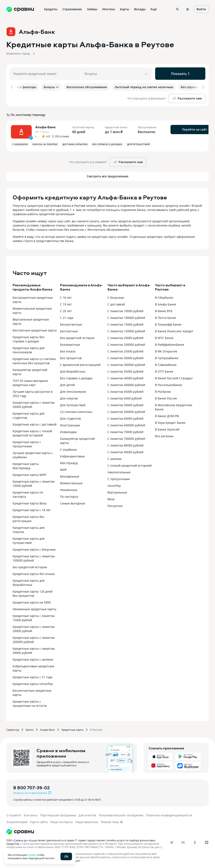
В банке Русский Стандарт (174, 377)
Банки (30, 729)
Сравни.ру (13, 729)
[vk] (183, 842)
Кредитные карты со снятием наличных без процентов (34, 360)
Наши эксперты (62, 821)
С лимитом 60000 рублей (125, 418)
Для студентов (70, 418)
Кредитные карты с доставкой (35, 424)
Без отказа (68, 350)
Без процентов (71, 357)
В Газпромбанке (167, 357)
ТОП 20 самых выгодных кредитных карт (30, 382)
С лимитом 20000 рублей (125, 337)
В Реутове (96, 729)
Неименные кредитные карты (34, 608)
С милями (115, 458)
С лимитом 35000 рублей (125, 371)
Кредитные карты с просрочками (27, 443)
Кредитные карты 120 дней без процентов (33, 593)
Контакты (31, 814)
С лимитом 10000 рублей (125, 310)
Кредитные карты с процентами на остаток (30, 703)
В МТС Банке (164, 337)
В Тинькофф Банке (168, 324)
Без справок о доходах (76, 377)
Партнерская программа (58, 814)
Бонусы (51, 87)
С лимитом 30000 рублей (125, 357)
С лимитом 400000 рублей (126, 384)
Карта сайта (39, 821)
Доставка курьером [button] (75, 143)
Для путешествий (73, 404)
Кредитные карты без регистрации (28, 518)
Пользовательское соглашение (121, 814)
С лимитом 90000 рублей (125, 451)
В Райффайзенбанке (170, 344)
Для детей (67, 384)
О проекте (14, 814)
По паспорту (69, 496)
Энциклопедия (17, 821)
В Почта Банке (165, 317)
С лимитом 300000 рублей (126, 364)
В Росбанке (163, 391)
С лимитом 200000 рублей (126, 344)
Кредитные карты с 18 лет (32, 509)
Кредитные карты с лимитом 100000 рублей (34, 557)
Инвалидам (68, 431)
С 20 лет (66, 310)
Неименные (69, 489)
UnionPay (114, 485)
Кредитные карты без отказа (34, 573)
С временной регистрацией (80, 364)
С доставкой (116, 303)
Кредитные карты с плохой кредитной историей (32, 432)
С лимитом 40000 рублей (125, 377)
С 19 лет (66, 303)
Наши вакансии (87, 821)
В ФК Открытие (166, 350)
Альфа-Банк (47, 729)
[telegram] (171, 842)
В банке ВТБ (164, 310)
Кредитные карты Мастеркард (26, 465)
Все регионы (164, 435)
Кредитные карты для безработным (29, 582)
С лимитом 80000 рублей (125, 444)
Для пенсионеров (73, 391)
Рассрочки (115, 505)
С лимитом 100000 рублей (126, 317)
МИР (63, 469)
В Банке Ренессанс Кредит (174, 330)
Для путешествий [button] (139, 143)
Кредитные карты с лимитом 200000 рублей (34, 639)
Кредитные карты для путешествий (29, 540)
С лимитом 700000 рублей (126, 438)
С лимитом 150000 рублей (126, 330)
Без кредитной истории (30, 566)
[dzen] (207, 842)
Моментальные (71, 482)
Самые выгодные (73, 502)
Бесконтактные (71, 324)
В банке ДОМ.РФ (167, 415)
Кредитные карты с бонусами (34, 549)
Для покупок (69, 397)
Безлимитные (70, 344)
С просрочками (119, 478)
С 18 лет (66, 297)
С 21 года (67, 317)
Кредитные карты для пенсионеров (29, 349)
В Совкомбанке (166, 364)
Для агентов (87, 814)
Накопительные (119, 471)
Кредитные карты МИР (29, 474)
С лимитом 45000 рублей (125, 391)
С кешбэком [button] (20, 143)
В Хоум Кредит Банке (170, 422)
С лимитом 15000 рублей (125, 324)
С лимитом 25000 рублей (125, 350)
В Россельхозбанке (168, 384)
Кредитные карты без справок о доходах (28, 338)
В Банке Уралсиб (167, 429)
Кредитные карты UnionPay (33, 683)
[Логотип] (20, 831)
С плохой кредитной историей (130, 465)
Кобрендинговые (72, 455)
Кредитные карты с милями (33, 659)
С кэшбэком (68, 449)
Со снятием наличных (76, 411)
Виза (111, 498)
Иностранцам (70, 424)
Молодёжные (70, 476)
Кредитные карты (72, 729)
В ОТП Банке (164, 371)
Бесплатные (69, 330)
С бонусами (116, 297)
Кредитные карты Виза (29, 502)
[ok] (195, 842)
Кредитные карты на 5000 (32, 602)
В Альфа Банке (166, 303)
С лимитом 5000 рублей (125, 397)
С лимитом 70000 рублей (125, 431)
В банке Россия (166, 397)
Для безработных (73, 371)
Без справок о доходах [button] (107, 143)
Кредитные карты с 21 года (32, 676)
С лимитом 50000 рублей (125, 404)
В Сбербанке (164, 297)
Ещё (154, 9)
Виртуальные (117, 492)
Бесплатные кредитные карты (35, 329)
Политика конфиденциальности (169, 814)
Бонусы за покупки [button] (45, 143)
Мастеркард (69, 462)
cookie (32, 855)
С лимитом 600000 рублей (126, 424)
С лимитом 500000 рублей (126, 411)
